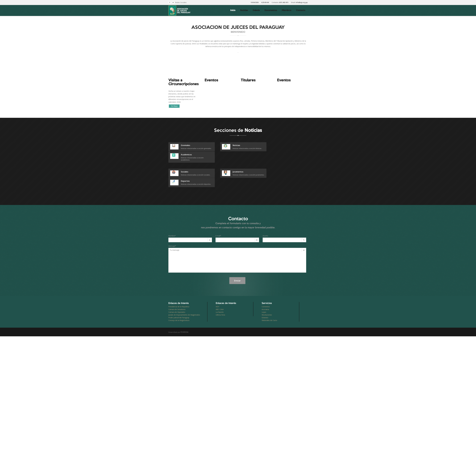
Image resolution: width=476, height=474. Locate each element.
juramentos (234, 162)
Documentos (271, 10)
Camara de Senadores (177, 293)
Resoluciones (267, 298)
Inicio (233, 10)
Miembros (286, 10)
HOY (217, 290)
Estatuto (265, 301)
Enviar (237, 264)
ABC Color (220, 293)
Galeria (256, 10)
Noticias (244, 10)
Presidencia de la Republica (179, 290)
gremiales (186, 145)
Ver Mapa (174, 106)
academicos (283, 145)
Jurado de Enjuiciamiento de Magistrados (184, 298)
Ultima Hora (220, 298)
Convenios (266, 290)
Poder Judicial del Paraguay (179, 301)
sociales (185, 162)
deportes (282, 162)
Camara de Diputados (177, 295)
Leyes (264, 295)
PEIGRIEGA (185, 315)
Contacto (301, 10)
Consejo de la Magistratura (179, 304)
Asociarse (265, 293)
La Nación (220, 295)
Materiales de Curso (269, 304)
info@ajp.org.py (302, 2)
